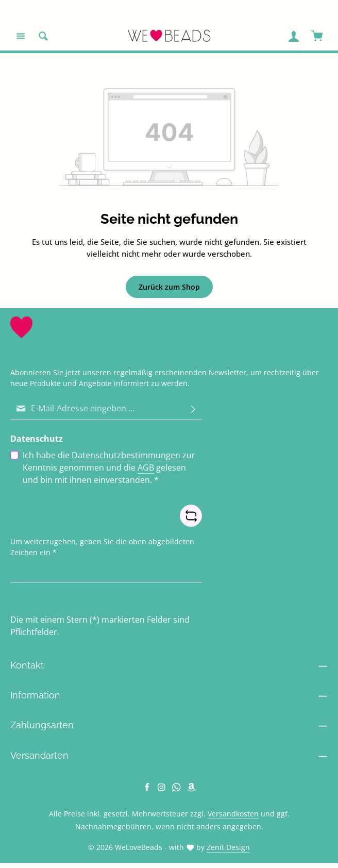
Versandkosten (233, 814)
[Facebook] (148, 789)
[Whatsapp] (178, 789)
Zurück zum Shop (169, 287)
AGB (146, 468)
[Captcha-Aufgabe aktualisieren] (191, 516)
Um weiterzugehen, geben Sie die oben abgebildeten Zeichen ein (102, 547)
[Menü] (21, 36)
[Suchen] (43, 36)
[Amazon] (191, 789)
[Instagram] (163, 789)
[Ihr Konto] (294, 36)
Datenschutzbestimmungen (126, 455)
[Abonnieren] (193, 408)
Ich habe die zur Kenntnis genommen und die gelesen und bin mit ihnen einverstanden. (109, 467)
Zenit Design (228, 847)
